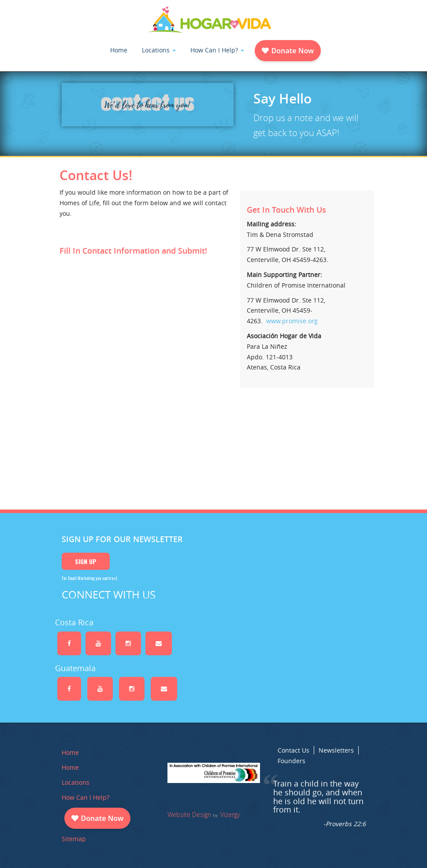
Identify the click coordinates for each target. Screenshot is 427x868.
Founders (291, 761)
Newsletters (336, 750)
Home (119, 50)
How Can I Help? (217, 50)
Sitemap (74, 839)
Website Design (189, 814)
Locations (159, 50)
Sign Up (86, 561)
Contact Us (293, 750)
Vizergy (230, 814)
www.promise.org (292, 321)
